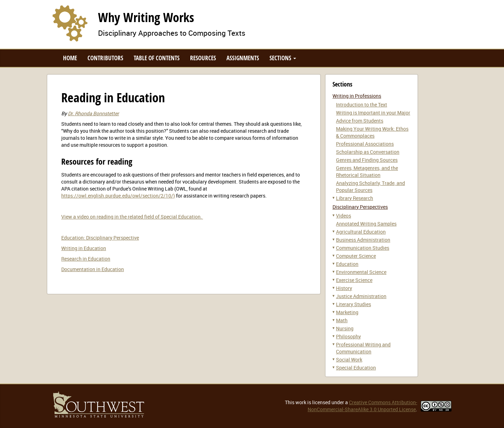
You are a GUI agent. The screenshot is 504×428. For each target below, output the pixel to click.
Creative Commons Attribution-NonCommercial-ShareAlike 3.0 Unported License (362, 406)
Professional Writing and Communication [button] (363, 348)
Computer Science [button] (356, 256)
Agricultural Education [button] (361, 232)
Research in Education (86, 259)
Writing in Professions (357, 96)
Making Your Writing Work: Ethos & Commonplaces (372, 132)
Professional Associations (365, 144)
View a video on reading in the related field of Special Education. (132, 217)
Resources (203, 58)
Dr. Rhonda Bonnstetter (93, 113)
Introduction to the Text (362, 105)
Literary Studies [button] (353, 304)
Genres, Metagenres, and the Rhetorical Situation (367, 171)
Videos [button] (344, 216)
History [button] (344, 288)
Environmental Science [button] (361, 272)
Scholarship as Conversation (368, 152)
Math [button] (342, 320)
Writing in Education (84, 248)
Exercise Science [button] (354, 280)
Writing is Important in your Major (373, 113)
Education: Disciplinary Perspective (100, 238)
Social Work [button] (349, 360)
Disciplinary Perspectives (360, 207)
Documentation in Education (93, 269)
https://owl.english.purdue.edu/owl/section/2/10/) (118, 196)
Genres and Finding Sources (367, 160)
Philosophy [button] (348, 336)
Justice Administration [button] (361, 296)
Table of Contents (157, 58)
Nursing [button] (345, 328)
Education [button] (347, 264)
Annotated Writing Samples (366, 224)
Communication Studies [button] (363, 248)
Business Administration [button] (363, 240)
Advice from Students (360, 121)
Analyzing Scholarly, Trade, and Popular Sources (370, 187)
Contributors (105, 58)
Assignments (243, 58)
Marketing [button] (347, 312)
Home (70, 58)
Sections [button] (283, 58)
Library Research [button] (355, 198)
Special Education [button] (356, 368)
